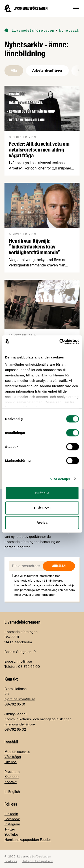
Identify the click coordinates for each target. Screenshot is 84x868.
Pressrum (12, 772)
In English (12, 792)
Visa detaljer (60, 479)
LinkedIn (11, 814)
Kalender (12, 777)
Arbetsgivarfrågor (47, 70)
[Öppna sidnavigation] (76, 9)
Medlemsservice (17, 752)
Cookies (11, 861)
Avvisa (42, 522)
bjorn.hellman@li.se (20, 699)
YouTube (11, 835)
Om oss (11, 762)
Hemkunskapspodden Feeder (28, 840)
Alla (14, 70)
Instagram (12, 824)
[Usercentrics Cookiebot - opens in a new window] (60, 342)
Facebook (12, 819)
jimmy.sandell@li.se (20, 724)
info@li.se (24, 661)
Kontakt (11, 782)
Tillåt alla (42, 493)
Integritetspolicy (38, 861)
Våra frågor (13, 757)
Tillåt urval (42, 508)
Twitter (10, 829)
